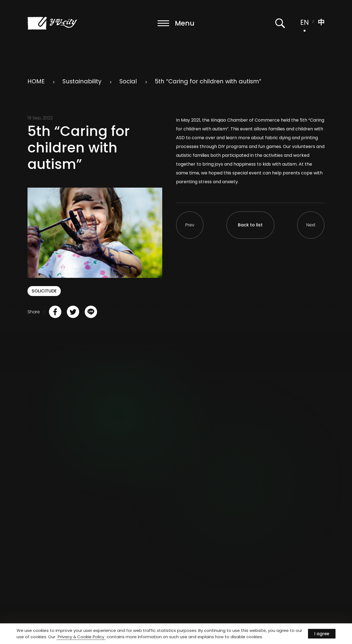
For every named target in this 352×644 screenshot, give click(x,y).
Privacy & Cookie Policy (81, 637)
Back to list (250, 225)
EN (305, 22)
